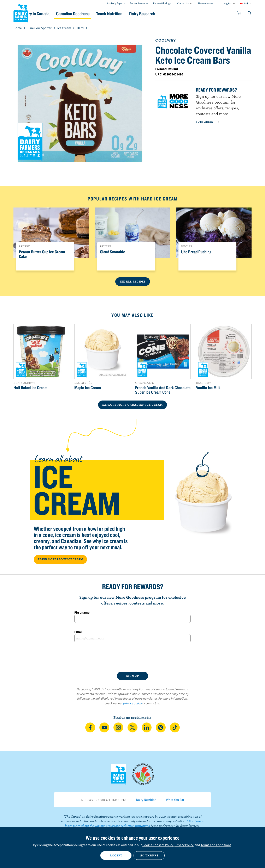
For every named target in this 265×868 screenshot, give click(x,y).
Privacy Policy (184, 845)
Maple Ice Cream (88, 387)
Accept (116, 855)
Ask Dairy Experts (116, 3)
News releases (205, 3)
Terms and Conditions (216, 845)
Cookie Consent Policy (158, 845)
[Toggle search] (250, 14)
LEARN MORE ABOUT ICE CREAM (60, 559)
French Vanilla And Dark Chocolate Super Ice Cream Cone (163, 390)
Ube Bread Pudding (196, 252)
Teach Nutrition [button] (134, 14)
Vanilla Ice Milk (208, 387)
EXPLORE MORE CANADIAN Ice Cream (132, 405)
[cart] (239, 14)
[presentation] (132, 657)
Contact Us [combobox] (183, 3)
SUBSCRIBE (207, 122)
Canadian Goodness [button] (93, 14)
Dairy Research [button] (171, 14)
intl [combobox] (246, 3)
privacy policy (132, 703)
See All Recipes (133, 281)
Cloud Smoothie (113, 252)
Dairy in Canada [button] (52, 14)
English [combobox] (227, 3)
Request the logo (162, 3)
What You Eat (175, 800)
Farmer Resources (139, 3)
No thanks (149, 855)
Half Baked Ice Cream (30, 387)
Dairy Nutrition (146, 800)
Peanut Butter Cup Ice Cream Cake (42, 254)
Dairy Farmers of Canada (21, 13)
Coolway (166, 40)
